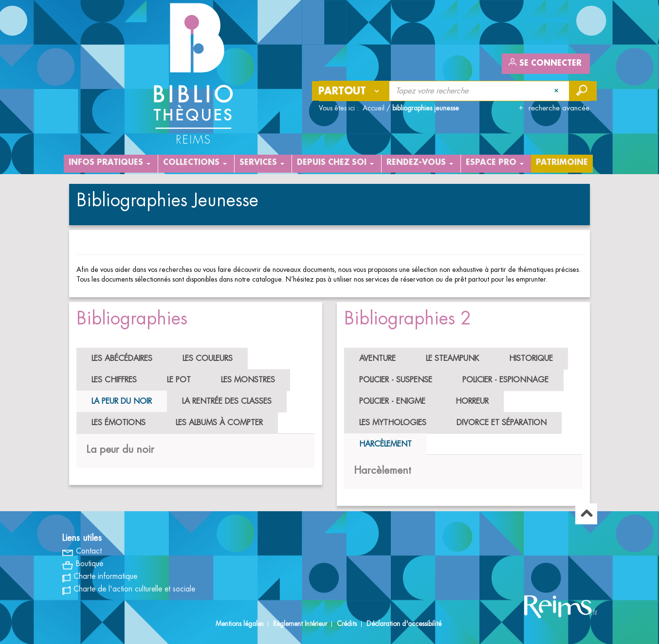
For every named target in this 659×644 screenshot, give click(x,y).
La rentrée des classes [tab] (227, 401)
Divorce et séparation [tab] (502, 423)
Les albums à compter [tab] (219, 423)
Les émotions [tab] (119, 423)
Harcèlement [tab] (385, 444)
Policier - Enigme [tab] (392, 401)
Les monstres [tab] (248, 380)
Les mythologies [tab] (393, 423)
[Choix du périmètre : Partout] (351, 91)
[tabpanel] (196, 450)
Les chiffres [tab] (114, 380)
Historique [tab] (531, 358)
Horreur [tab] (472, 401)
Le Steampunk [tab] (452, 358)
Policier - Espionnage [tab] (505, 380)
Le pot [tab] (179, 380)
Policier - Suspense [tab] (396, 380)
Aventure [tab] (377, 358)
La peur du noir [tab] (122, 401)
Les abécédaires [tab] (122, 358)
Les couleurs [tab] (208, 358)
